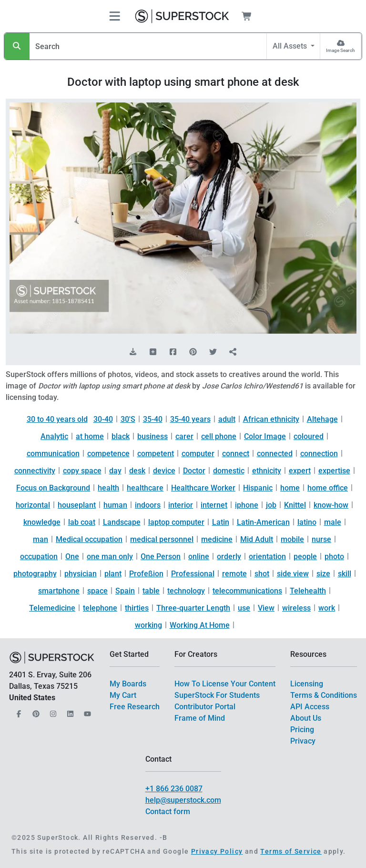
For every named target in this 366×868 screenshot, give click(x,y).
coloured (309, 436)
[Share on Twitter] (213, 352)
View (266, 608)
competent (156, 454)
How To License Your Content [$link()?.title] (225, 684)
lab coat (82, 522)
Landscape (122, 522)
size (323, 574)
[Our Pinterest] (35, 711)
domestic (229, 471)
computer (198, 454)
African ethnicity (271, 419)
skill (345, 574)
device (164, 471)
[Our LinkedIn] (69, 711)
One (72, 557)
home (290, 488)
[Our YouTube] (86, 711)
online (199, 557)
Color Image (265, 436)
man (41, 539)
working (148, 625)
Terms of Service (291, 851)
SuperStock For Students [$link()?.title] (217, 695)
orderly (229, 557)
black (121, 436)
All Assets (291, 46)
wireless (296, 608)
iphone (247, 505)
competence (108, 454)
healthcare (145, 488)
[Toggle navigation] (115, 16)
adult (227, 419)
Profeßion (146, 574)
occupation (39, 557)
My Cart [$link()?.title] (123, 695)
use (244, 608)
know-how (331, 505)
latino (307, 522)
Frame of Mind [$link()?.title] (200, 718)
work (327, 608)
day (115, 471)
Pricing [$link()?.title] (302, 730)
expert (300, 471)
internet (214, 505)
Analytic (54, 436)
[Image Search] (341, 46)
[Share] (233, 352)
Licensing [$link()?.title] (307, 684)
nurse (321, 539)
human (115, 505)
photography (35, 574)
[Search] (17, 46)
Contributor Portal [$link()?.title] (205, 707)
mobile (292, 539)
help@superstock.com (183, 800)
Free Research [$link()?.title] (135, 707)
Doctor (194, 471)
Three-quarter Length (193, 608)
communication (53, 454)
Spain (125, 591)
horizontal (33, 505)
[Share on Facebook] (173, 352)
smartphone (59, 591)
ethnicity (267, 471)
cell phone (219, 436)
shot (262, 574)
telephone (100, 608)
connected (275, 454)
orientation (267, 557)
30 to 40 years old (57, 419)
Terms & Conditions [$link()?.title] (324, 695)
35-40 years (190, 419)
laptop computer (176, 522)
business (152, 436)
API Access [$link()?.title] (310, 707)
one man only (110, 557)
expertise (334, 471)
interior (181, 505)
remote (234, 574)
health (108, 488)
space (97, 591)
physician (81, 574)
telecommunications (247, 591)
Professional (193, 574)
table (151, 591)
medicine (217, 539)
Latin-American (263, 522)
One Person (161, 557)
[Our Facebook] (18, 711)
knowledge (42, 522)
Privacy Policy (217, 851)
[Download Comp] (133, 352)
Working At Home (200, 625)
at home (90, 436)
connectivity (35, 471)
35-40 (153, 419)
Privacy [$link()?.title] (303, 741)
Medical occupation (89, 539)
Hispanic (258, 488)
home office (328, 488)
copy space (82, 471)
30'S (128, 419)
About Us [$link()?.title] (306, 718)
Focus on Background (53, 488)
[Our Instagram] (52, 711)
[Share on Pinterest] (193, 352)
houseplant (77, 505)
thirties (137, 608)
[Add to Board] (153, 352)
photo (334, 557)
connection (319, 454)
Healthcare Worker (203, 488)
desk (137, 471)
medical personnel (162, 539)
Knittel (295, 505)
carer (184, 436)
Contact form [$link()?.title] (168, 812)
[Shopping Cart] (252, 16)
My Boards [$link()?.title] (128, 684)
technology (186, 591)
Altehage (322, 419)
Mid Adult (257, 539)
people (305, 557)
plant (113, 574)
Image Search (341, 50)
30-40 (103, 419)
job (271, 505)
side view (293, 574)
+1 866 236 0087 (174, 789)
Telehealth (308, 591)
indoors (148, 505)
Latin (221, 522)
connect (236, 454)
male (333, 522)
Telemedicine (52, 608)
